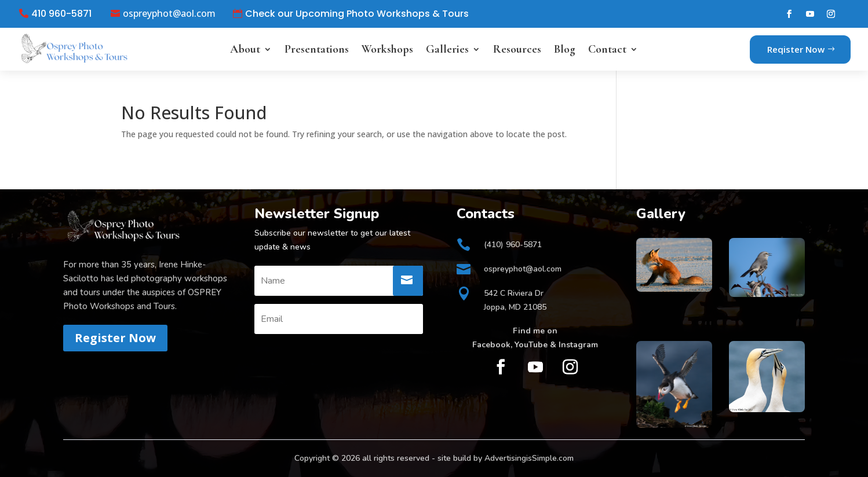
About (245, 49)
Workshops (387, 49)
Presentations (317, 49)
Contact (607, 49)
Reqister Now (796, 49)
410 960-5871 (61, 14)
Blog (565, 49)
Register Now (115, 338)
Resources (517, 49)
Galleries (447, 49)
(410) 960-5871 (513, 245)
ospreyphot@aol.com (169, 14)
